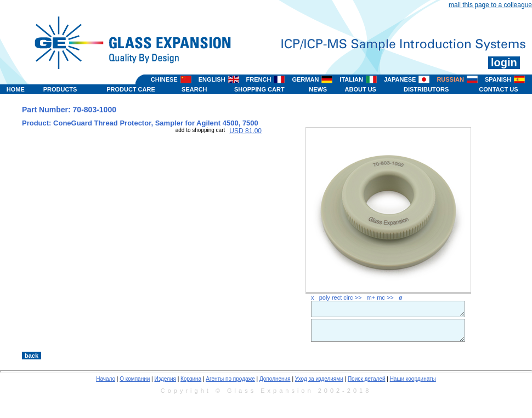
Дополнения (275, 379)
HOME (16, 89)
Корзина (191, 379)
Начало (106, 379)
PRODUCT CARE (131, 89)
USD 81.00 (245, 131)
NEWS (318, 89)
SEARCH (194, 89)
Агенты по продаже (230, 379)
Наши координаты (413, 379)
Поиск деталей (367, 379)
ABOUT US (361, 89)
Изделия (165, 379)
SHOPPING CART (259, 89)
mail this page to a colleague (490, 5)
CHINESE (164, 79)
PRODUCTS (60, 89)
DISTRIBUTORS (426, 89)
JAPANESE (400, 79)
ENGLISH (212, 79)
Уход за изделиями (319, 379)
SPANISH (498, 79)
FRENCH (259, 79)
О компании (135, 379)
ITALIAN (351, 79)
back (32, 356)
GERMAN (305, 79)
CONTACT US (498, 89)
